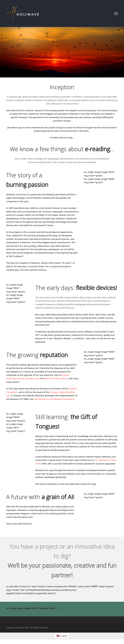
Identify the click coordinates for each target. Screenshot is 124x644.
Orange (20, 378)
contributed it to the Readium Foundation (54, 399)
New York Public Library (56, 378)
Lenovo (66, 375)
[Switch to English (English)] (62, 636)
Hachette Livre (32, 378)
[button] (116, 13)
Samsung (11, 378)
